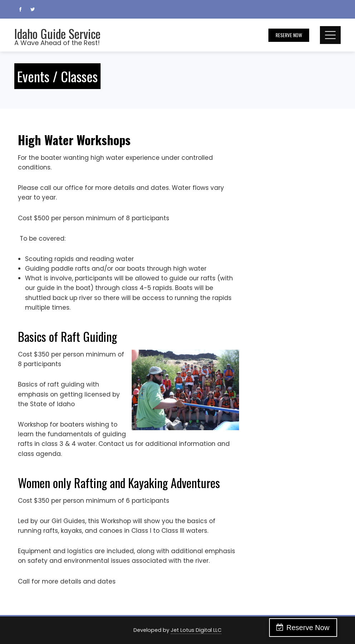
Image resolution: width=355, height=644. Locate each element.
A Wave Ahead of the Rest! (57, 43)
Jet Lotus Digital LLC (196, 630)
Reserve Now (289, 35)
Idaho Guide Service (57, 33)
